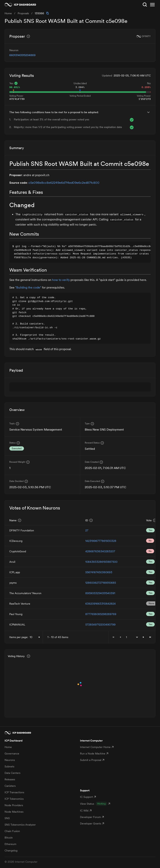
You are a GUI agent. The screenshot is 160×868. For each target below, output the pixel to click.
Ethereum (10, 844)
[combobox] (36, 637)
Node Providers (14, 805)
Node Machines (14, 812)
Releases (10, 779)
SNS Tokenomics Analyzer (20, 825)
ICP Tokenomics (14, 799)
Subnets (9, 766)
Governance (12, 754)
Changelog (11, 851)
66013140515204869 (22, 55)
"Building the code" (28, 287)
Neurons (10, 760)
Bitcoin (9, 838)
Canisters (10, 786)
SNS (7, 818)
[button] (143, 637)
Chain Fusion (12, 831)
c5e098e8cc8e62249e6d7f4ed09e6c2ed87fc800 (64, 183)
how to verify (61, 280)
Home (8, 747)
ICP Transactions (14, 792)
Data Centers (12, 773)
